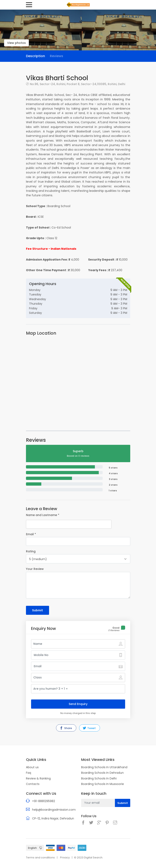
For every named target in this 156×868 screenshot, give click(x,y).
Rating (31, 551)
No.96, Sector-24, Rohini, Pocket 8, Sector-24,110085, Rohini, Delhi (77, 84)
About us (32, 767)
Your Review (35, 569)
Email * (31, 534)
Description (35, 56)
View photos (16, 43)
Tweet (89, 728)
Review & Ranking (38, 778)
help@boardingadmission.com (54, 810)
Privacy (65, 857)
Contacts (33, 784)
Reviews (57, 56)
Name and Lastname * (43, 515)
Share (66, 728)
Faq (29, 773)
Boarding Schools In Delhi (99, 778)
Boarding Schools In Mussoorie (103, 784)
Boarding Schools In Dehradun (102, 773)
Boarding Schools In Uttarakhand (104, 767)
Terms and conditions (40, 857)
